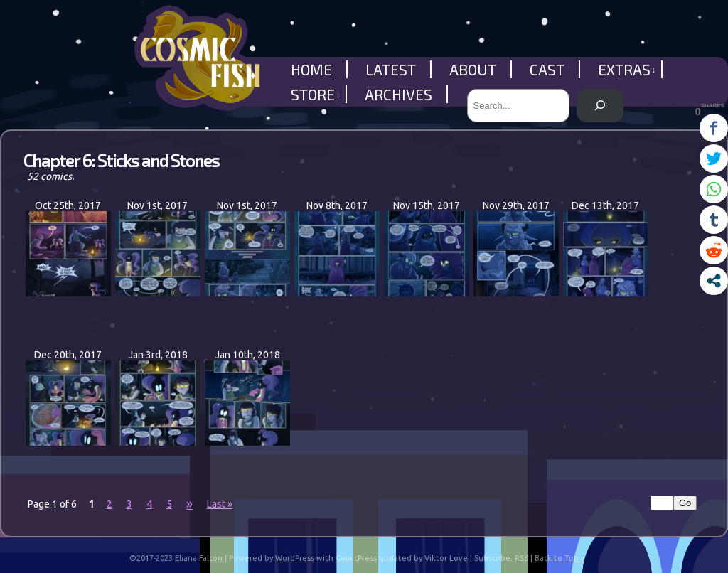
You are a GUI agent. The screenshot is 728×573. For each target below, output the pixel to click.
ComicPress (356, 558)
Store (316, 94)
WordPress (295, 558)
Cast (547, 69)
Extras (627, 69)
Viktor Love (446, 558)
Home (311, 69)
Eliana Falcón (199, 558)
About (473, 69)
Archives (398, 94)
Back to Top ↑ (560, 558)
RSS (521, 558)
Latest (391, 69)
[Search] (600, 106)
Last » (220, 504)
